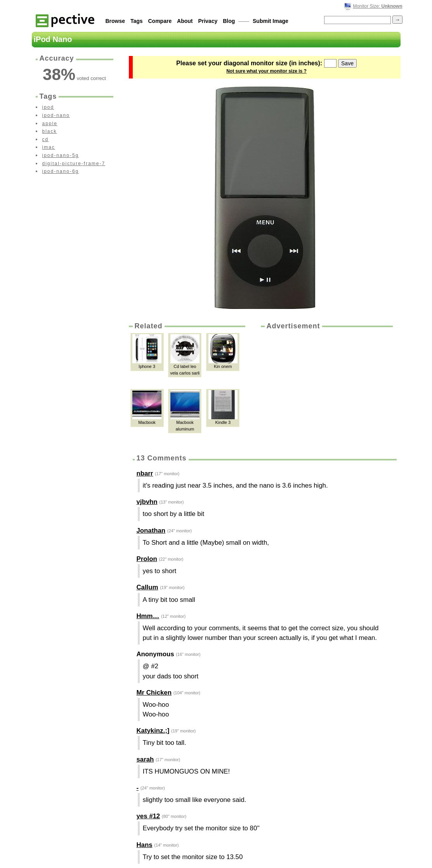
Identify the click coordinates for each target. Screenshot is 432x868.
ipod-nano (56, 115)
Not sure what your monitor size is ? (266, 71)
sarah (145, 759)
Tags (137, 21)
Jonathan (151, 531)
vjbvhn (147, 502)
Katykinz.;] (153, 731)
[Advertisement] (326, 389)
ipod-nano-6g (61, 171)
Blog (229, 21)
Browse (115, 21)
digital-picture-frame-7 (74, 164)
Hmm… (148, 616)
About (185, 21)
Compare (160, 21)
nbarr (145, 473)
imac (49, 147)
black (50, 131)
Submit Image (271, 21)
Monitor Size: (377, 6)
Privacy (208, 21)
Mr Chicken (154, 693)
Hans (145, 845)
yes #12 (148, 816)
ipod (48, 107)
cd (46, 139)
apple (50, 124)
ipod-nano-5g (61, 155)
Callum (147, 587)
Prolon (147, 559)
